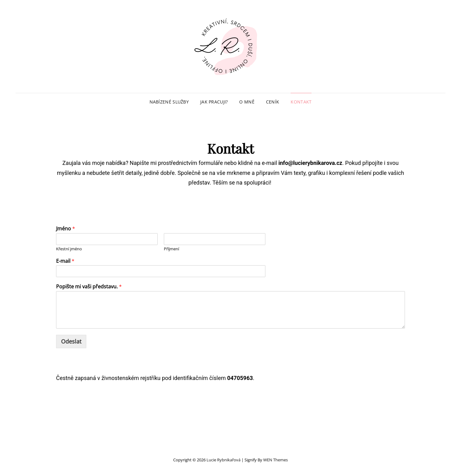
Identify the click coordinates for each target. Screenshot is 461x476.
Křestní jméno (69, 249)
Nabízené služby (169, 102)
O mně (247, 102)
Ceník (273, 102)
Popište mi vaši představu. (89, 287)
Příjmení (171, 249)
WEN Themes (276, 460)
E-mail (65, 261)
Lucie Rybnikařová (223, 460)
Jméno (66, 229)
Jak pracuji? (214, 102)
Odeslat (71, 341)
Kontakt (301, 102)
